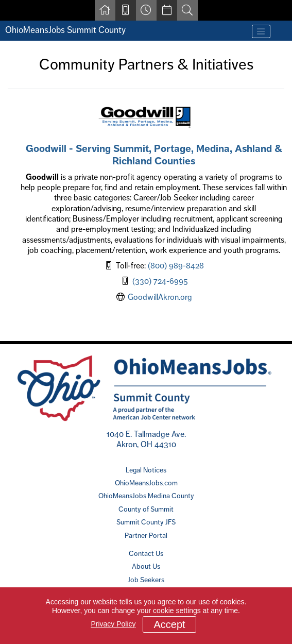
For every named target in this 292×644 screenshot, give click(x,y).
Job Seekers (146, 580)
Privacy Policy (113, 624)
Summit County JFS (146, 522)
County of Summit (146, 509)
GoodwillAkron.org (160, 297)
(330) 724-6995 (160, 281)
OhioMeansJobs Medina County (146, 496)
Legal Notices (146, 470)
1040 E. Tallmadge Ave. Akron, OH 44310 (146, 439)
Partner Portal (146, 535)
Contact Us (146, 553)
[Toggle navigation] (261, 31)
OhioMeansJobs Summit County (65, 30)
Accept (169, 624)
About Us (146, 566)
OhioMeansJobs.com (146, 483)
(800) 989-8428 (176, 266)
